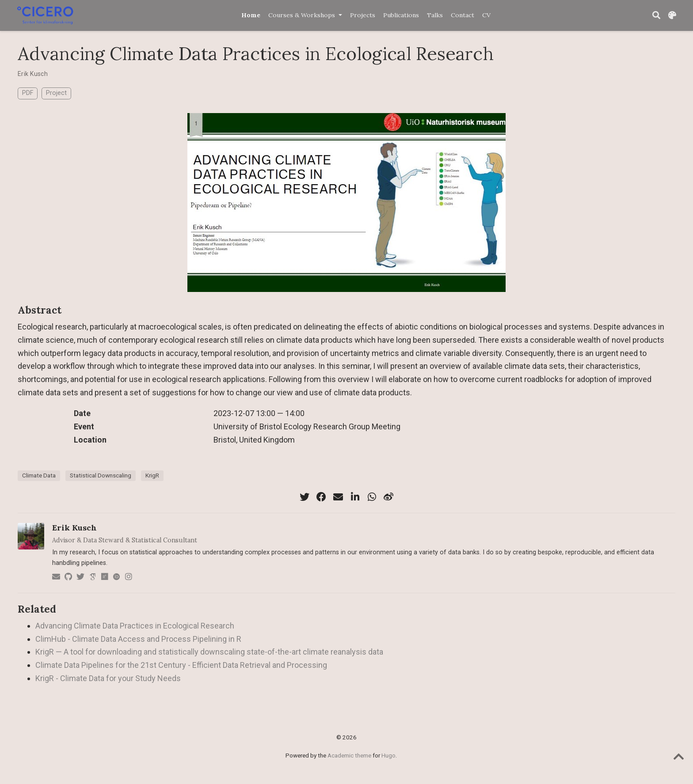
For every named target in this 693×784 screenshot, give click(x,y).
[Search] (656, 16)
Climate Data (39, 475)
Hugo (388, 755)
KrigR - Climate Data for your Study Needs (108, 678)
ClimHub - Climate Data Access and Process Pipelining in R (138, 639)
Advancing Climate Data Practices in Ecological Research (135, 626)
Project (56, 93)
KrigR (152, 475)
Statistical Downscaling (101, 475)
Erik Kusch (33, 74)
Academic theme (349, 755)
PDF (28, 93)
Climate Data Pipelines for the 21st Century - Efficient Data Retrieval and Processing (181, 665)
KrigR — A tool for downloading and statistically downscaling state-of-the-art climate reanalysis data (209, 652)
